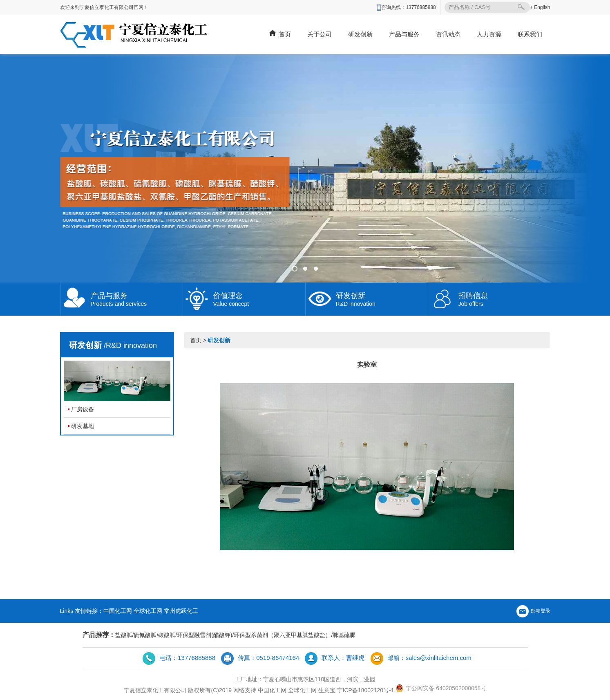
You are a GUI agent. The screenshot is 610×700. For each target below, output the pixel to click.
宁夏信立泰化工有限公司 (155, 690)
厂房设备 (83, 409)
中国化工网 (118, 611)
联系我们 (530, 34)
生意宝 (327, 690)
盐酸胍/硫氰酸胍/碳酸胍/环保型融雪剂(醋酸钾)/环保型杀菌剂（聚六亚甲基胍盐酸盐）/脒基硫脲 (236, 635)
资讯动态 (448, 34)
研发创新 (360, 34)
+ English (540, 7)
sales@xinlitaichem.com (439, 658)
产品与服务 (404, 34)
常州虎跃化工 (181, 611)
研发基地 (83, 426)
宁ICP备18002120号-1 (366, 690)
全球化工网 (148, 611)
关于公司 (320, 34)
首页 (280, 34)
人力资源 (489, 34)
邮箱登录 (533, 611)
